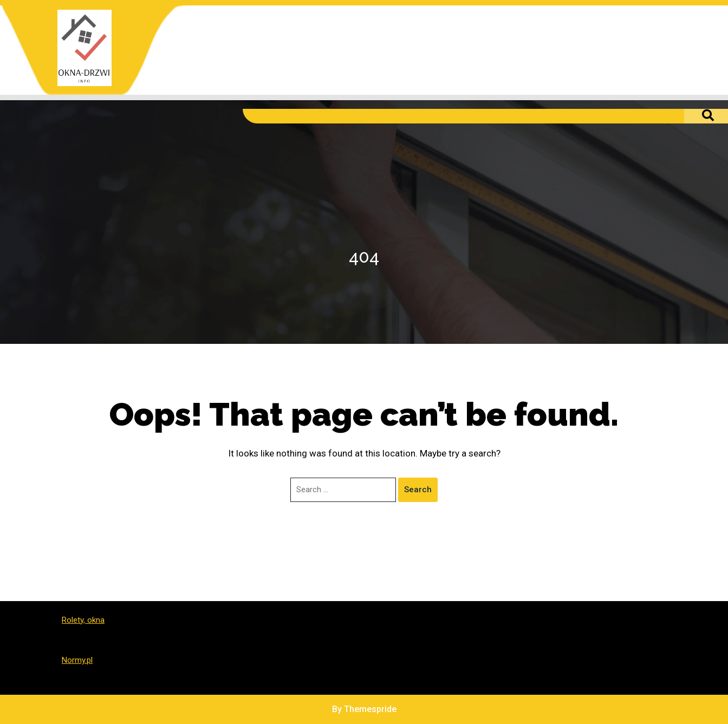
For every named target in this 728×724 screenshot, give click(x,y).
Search (418, 490)
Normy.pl (77, 660)
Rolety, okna (83, 620)
